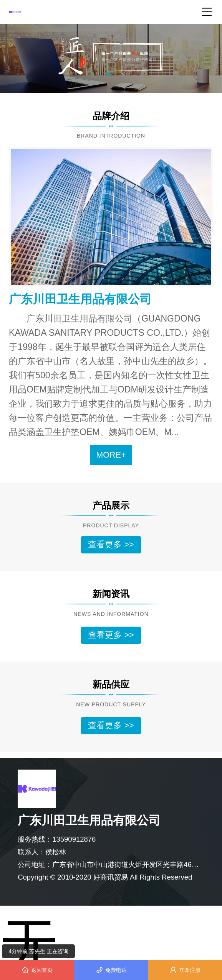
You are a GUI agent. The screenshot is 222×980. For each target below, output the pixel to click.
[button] (108, 74)
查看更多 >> (111, 544)
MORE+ (111, 455)
